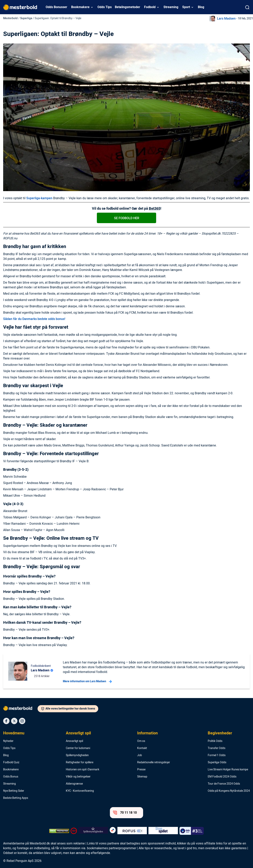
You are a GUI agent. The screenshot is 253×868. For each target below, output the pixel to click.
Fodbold (150, 7)
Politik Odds (215, 741)
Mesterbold (10, 18)
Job (140, 755)
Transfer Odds (217, 748)
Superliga (26, 18)
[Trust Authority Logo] (93, 831)
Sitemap (142, 777)
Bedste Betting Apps (16, 798)
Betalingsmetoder (127, 7)
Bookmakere (80, 7)
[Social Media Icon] (6, 721)
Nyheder (8, 741)
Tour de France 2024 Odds (224, 784)
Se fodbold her (127, 218)
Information (147, 733)
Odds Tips (105, 7)
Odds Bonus (11, 777)
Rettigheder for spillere (80, 762)
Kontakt (142, 748)
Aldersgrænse (74, 784)
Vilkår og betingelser (78, 777)
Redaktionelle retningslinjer (154, 762)
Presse (141, 770)
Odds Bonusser (56, 7)
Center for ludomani (78, 748)
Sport (186, 7)
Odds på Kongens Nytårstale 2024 (229, 791)
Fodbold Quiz (11, 762)
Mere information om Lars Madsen (87, 681)
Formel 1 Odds (217, 755)
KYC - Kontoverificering (80, 791)
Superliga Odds (217, 762)
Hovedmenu (14, 733)
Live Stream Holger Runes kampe (228, 770)
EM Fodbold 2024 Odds (222, 777)
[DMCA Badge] (59, 831)
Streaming (171, 7)
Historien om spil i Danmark (83, 770)
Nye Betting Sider (14, 791)
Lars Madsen (226, 19)
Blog (201, 7)
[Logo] (20, 709)
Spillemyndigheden (77, 755)
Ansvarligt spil (78, 733)
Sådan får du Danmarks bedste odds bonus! (34, 319)
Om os (141, 741)
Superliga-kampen (39, 198)
